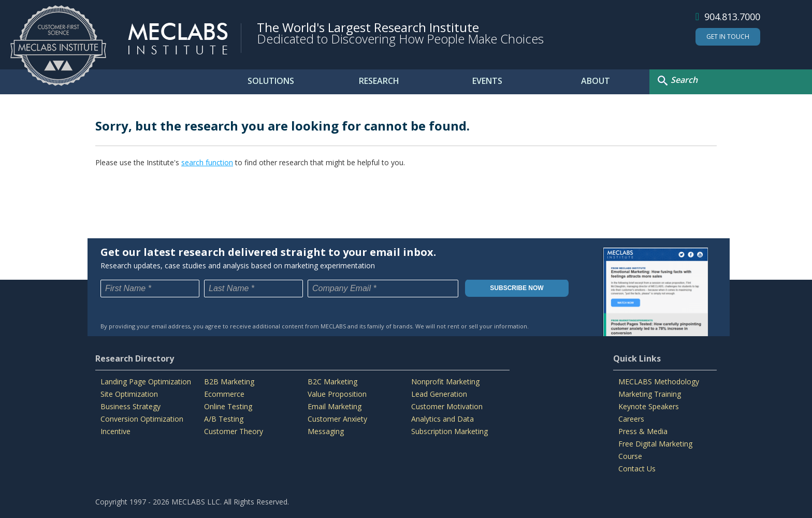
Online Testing (228, 406)
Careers (631, 419)
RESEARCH (379, 81)
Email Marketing (335, 406)
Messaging (326, 431)
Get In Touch (728, 37)
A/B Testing (224, 419)
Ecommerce (224, 394)
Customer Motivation (447, 406)
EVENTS (487, 81)
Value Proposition (337, 394)
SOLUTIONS (271, 81)
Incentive (115, 431)
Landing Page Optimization (146, 382)
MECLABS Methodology (659, 382)
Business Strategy (130, 406)
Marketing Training (650, 394)
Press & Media (643, 431)
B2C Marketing (332, 382)
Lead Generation (439, 394)
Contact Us (637, 469)
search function (207, 162)
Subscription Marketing (450, 431)
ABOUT (596, 81)
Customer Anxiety (337, 419)
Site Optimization (129, 394)
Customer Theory (234, 431)
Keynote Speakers (649, 406)
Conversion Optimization (142, 419)
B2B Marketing (229, 382)
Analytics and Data (443, 419)
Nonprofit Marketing (445, 382)
